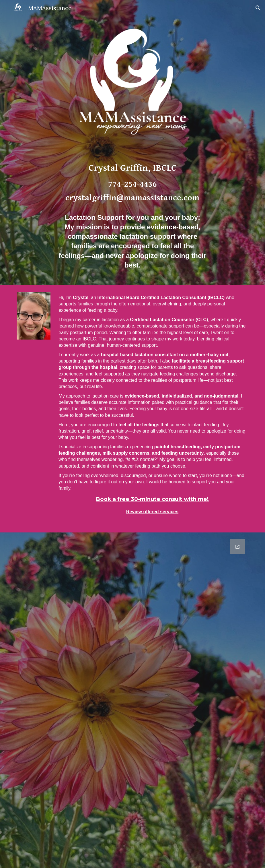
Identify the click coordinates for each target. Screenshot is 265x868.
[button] (258, 8)
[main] (132, 217)
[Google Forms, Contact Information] (132, 700)
